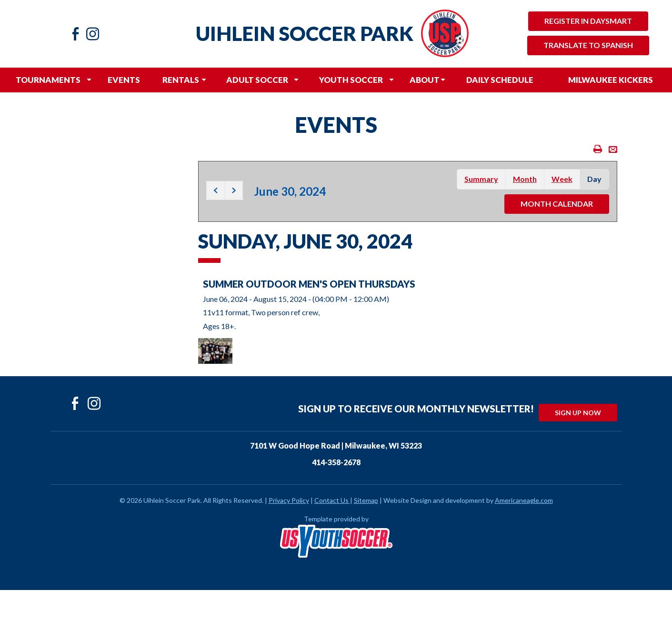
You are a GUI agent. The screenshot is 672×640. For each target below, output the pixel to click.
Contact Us (331, 500)
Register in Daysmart (588, 21)
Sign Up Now (578, 413)
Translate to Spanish (588, 45)
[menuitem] (48, 80)
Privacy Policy (289, 500)
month (525, 179)
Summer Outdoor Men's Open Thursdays (309, 284)
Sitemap (366, 500)
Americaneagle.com (524, 500)
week (562, 179)
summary (481, 179)
